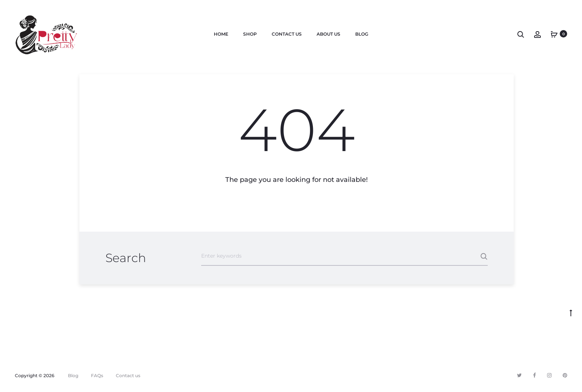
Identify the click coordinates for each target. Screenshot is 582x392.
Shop (250, 34)
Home (221, 34)
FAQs (97, 375)
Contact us (287, 34)
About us (328, 34)
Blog (362, 34)
